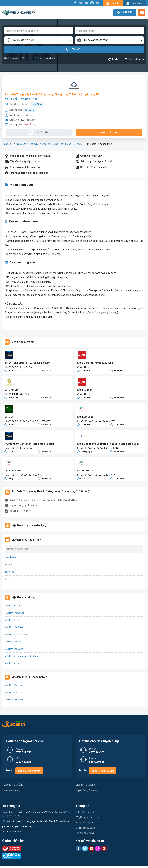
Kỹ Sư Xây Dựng (85, 418)
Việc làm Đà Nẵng (13, 787)
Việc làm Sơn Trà (13, 622)
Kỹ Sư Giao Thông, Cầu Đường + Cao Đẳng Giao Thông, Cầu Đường (107, 445)
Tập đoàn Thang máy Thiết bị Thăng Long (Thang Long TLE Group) (50, 144)
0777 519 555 (14, 834)
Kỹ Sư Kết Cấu (11, 390)
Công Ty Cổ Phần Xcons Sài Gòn (18, 367)
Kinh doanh (11, 58)
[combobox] (39, 40)
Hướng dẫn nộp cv (84, 825)
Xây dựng (30, 110)
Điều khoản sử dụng (85, 830)
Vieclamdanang (12, 793)
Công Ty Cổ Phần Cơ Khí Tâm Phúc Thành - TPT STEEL (28, 422)
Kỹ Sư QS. (9, 418)
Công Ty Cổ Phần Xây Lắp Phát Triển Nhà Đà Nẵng (99, 450)
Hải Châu (37, 104)
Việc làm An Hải (12, 666)
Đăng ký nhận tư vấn (29, 773)
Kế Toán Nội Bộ (85, 473)
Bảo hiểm (9, 581)
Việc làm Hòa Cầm (14, 695)
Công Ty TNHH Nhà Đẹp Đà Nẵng (18, 395)
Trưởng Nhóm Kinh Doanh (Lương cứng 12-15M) (29, 445)
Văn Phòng (27, 58)
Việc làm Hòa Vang (14, 651)
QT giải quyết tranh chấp (88, 820)
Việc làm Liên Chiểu (14, 630)
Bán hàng (9, 574)
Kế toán (38, 58)
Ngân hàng (50, 58)
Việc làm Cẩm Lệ (13, 644)
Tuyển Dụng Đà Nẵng (87, 793)
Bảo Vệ (8, 567)
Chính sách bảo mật (85, 815)
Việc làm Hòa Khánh (14, 688)
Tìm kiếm (74, 50)
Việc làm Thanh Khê (14, 615)
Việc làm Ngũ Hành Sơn (16, 637)
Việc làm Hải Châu (14, 608)
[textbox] (39, 40)
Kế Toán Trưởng (13, 473)
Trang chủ (7, 144)
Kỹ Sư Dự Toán (85, 390)
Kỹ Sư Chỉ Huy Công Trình (21, 99)
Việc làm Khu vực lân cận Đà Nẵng (21, 658)
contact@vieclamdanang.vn (21, 829)
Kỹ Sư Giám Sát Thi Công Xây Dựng (95, 363)
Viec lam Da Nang (85, 787)
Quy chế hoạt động (85, 835)
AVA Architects (84, 367)
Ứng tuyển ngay (109, 132)
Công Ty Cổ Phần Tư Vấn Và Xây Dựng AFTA (96, 422)
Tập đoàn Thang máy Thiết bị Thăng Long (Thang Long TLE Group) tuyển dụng (52, 94)
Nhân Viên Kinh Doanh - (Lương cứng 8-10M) (27, 363)
